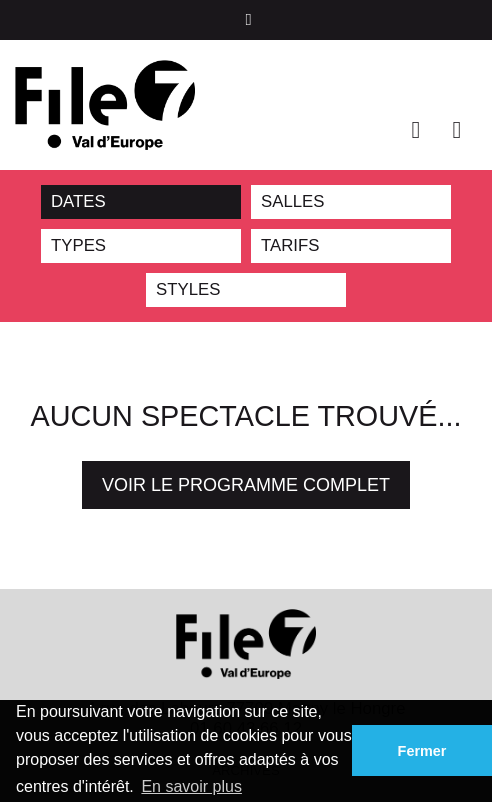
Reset (224, 202)
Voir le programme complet (246, 485)
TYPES (78, 245)
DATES (78, 201)
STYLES (188, 289)
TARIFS (290, 245)
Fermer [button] (422, 751)
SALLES (292, 201)
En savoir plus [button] (191, 786)
